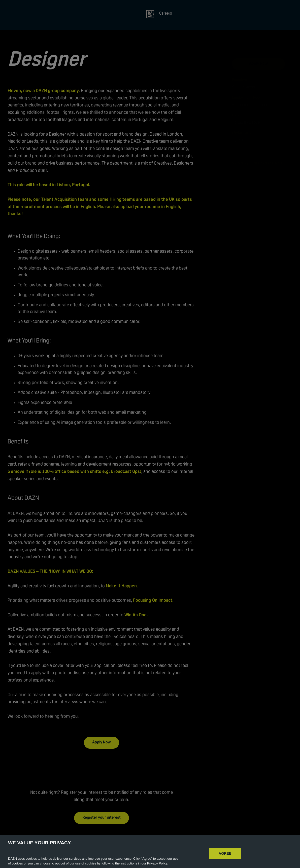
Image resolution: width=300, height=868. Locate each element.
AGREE (225, 858)
